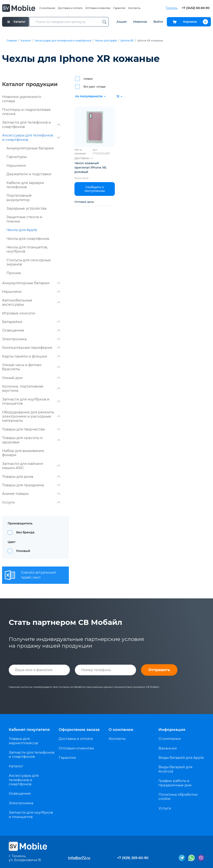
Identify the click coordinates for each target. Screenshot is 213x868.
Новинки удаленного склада (22, 99)
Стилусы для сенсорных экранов (29, 262)
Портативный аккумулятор (19, 198)
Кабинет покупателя (29, 730)
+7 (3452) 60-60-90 (196, 8)
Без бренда (25, 532)
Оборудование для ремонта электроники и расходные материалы (31, 416)
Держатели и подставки (29, 174)
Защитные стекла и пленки (24, 219)
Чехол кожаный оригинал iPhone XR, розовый (91, 168)
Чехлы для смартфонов (28, 239)
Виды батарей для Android (175, 769)
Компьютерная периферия (31, 348)
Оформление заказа (79, 730)
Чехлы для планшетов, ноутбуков (27, 249)
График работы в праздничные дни (175, 783)
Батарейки (31, 322)
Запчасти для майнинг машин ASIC (31, 466)
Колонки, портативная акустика (31, 388)
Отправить (159, 670)
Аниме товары (31, 494)
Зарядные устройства (27, 208)
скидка (88, 79)
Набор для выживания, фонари (23, 453)
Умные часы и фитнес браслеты (31, 367)
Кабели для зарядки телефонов (25, 185)
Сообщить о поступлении (95, 189)
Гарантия (119, 8)
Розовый (23, 551)
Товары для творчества (31, 429)
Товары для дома (31, 477)
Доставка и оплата (70, 8)
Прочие (14, 273)
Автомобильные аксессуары (31, 302)
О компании (47, 8)
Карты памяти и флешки (31, 356)
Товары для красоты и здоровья (31, 440)
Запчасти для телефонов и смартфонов (31, 124)
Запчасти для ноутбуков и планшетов (31, 401)
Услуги (31, 502)
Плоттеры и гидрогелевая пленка (26, 112)
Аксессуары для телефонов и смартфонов (63, 41)
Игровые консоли (19, 313)
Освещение (31, 330)
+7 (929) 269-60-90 (133, 858)
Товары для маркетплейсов (23, 741)
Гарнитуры (17, 157)
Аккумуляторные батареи (30, 148)
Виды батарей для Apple (181, 758)
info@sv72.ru (79, 858)
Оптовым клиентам (98, 8)
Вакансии (168, 748)
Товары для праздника (31, 485)
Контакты (134, 8)
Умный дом (31, 378)
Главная (12, 41)
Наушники (16, 165)
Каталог (26, 41)
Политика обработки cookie (178, 797)
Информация (172, 730)
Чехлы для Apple (106, 41)
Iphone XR (127, 41)
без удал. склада (94, 87)
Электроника (31, 339)
